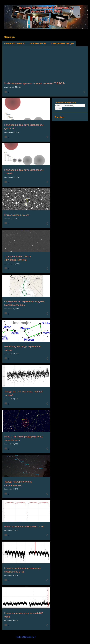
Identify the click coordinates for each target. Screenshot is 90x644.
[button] (84, 92)
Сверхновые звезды (62, 43)
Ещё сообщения (26, 637)
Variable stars (38, 43)
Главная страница (14, 43)
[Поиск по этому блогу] (70, 105)
